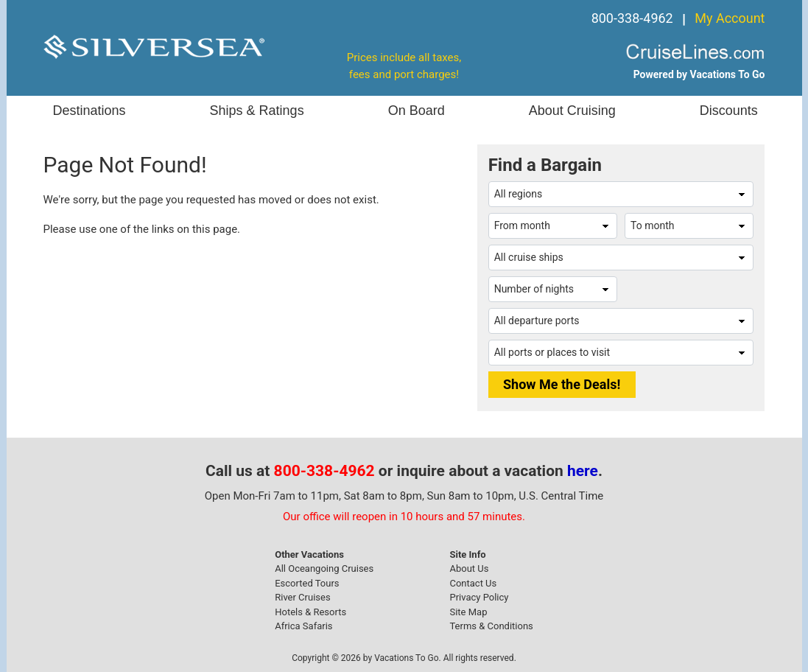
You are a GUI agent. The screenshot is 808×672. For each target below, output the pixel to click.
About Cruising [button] (572, 111)
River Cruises (302, 597)
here (583, 471)
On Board (417, 111)
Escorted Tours (307, 583)
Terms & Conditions (491, 626)
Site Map (468, 612)
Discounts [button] (729, 111)
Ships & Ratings (257, 111)
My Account (730, 18)
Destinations (89, 111)
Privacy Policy (479, 597)
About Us (469, 568)
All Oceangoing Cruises (324, 568)
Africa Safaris (303, 626)
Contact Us (473, 583)
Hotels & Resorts (310, 612)
